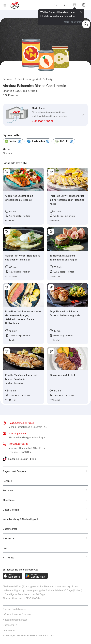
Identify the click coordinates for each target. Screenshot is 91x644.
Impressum (9, 630)
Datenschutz (10, 625)
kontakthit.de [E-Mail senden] (17, 433)
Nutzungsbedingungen (15, 619)
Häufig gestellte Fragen (21, 423)
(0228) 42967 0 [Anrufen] (18, 444)
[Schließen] (81, 12)
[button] (8, 79)
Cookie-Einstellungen (14, 609)
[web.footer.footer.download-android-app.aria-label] (36, 576)
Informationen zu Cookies (17, 614)
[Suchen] (56, 5)
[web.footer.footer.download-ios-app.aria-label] (12, 576)
